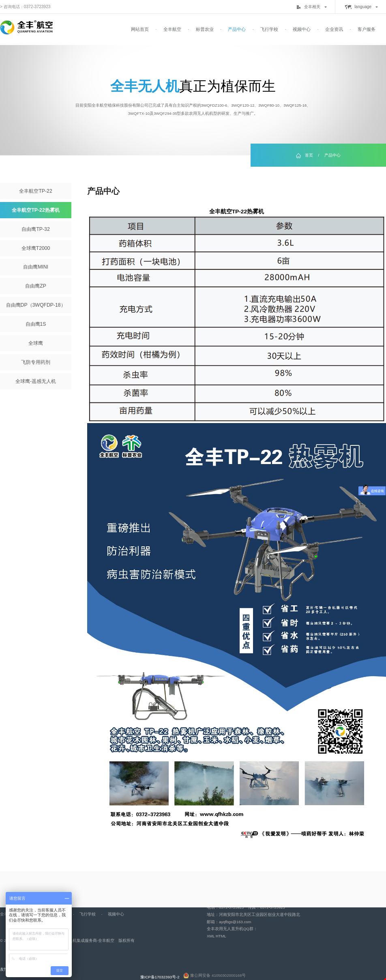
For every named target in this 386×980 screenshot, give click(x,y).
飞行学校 (269, 29)
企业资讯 (334, 29)
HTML (221, 936)
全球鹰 (36, 343)
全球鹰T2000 (36, 248)
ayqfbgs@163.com (235, 922)
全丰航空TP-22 (35, 191)
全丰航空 (172, 29)
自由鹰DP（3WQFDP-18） (36, 305)
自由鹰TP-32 (35, 229)
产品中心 (237, 29)
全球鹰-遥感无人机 (36, 381)
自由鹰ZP (36, 286)
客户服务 (367, 29)
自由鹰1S (36, 324)
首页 (309, 155)
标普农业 (205, 29)
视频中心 (302, 29)
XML (211, 936)
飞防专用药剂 (36, 362)
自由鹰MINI (36, 267)
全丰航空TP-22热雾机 (35, 210)
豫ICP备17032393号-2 (160, 977)
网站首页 (140, 29)
